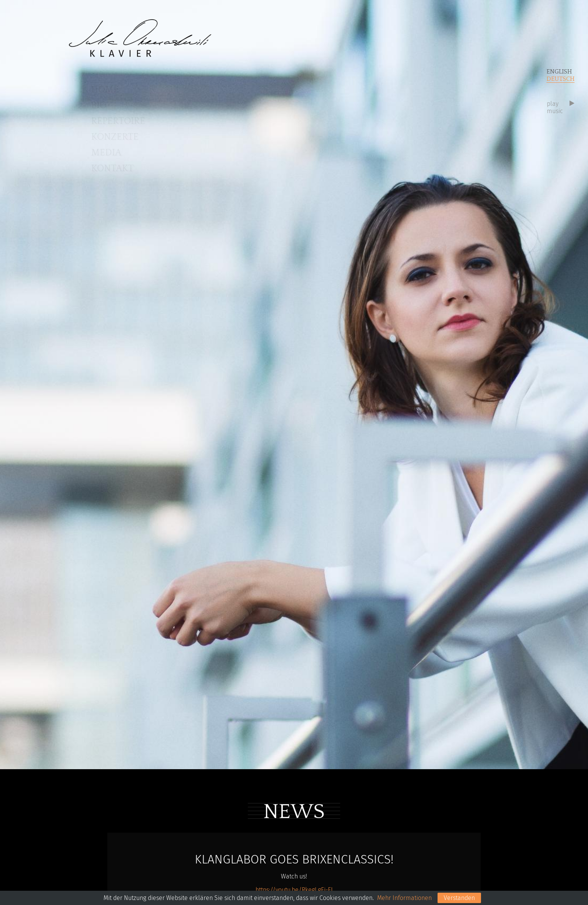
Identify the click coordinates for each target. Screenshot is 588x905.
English (559, 72)
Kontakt (112, 169)
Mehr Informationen (404, 898)
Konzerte (115, 137)
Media (106, 153)
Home (105, 90)
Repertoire (118, 121)
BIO (99, 105)
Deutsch (560, 79)
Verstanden (459, 898)
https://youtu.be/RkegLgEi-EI (294, 890)
